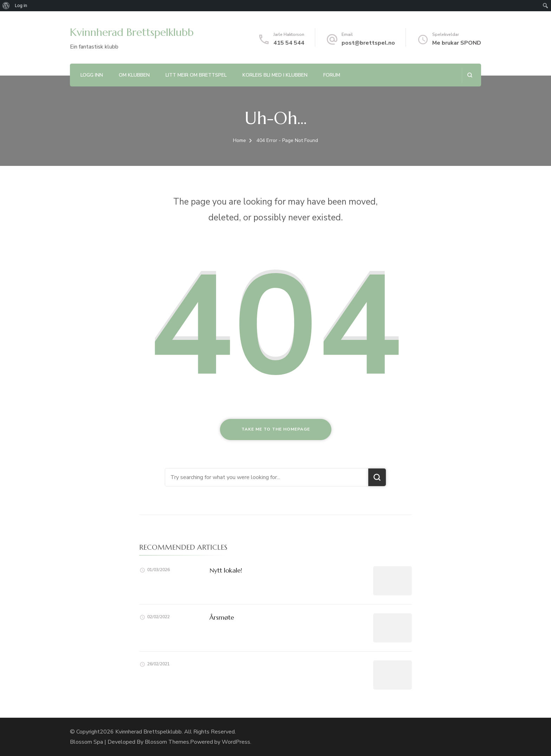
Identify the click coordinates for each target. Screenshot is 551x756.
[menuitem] (6, 6)
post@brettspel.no (368, 43)
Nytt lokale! (226, 570)
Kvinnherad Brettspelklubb (132, 32)
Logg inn (92, 75)
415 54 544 (289, 43)
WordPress (236, 742)
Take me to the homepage (276, 429)
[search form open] (470, 75)
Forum (332, 75)
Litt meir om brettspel (196, 75)
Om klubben (134, 75)
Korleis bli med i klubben (275, 75)
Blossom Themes (167, 742)
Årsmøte (222, 617)
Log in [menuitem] (21, 5)
